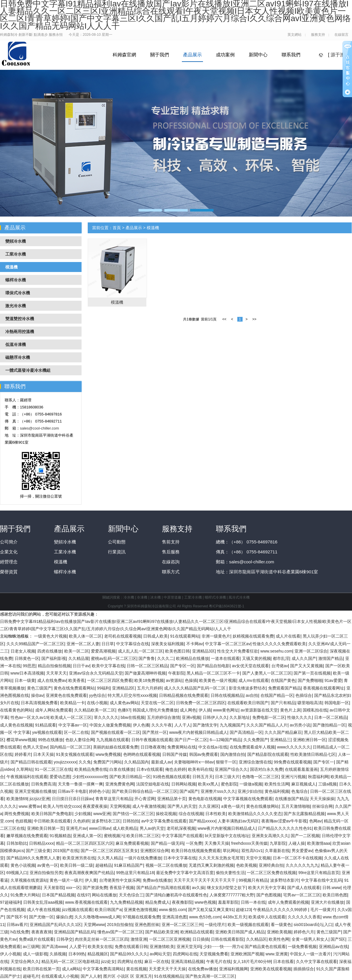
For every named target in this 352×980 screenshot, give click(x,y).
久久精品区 (256, 939)
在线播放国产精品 (291, 799)
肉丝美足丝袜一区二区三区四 (101, 939)
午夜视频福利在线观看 (27, 777)
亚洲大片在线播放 (327, 902)
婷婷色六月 (304, 932)
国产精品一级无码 (167, 843)
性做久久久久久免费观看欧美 (279, 644)
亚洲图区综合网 (155, 851)
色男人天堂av (35, 747)
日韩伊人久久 (215, 717)
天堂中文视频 (258, 858)
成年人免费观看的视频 (288, 902)
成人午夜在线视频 (43, 910)
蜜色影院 (229, 784)
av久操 (198, 888)
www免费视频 (108, 754)
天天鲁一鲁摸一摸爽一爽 (80, 784)
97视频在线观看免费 (141, 917)
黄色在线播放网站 (263, 806)
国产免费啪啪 (310, 680)
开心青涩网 (145, 799)
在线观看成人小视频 (60, 976)
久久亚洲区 (209, 806)
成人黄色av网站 (124, 703)
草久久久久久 (106, 717)
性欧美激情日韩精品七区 (313, 754)
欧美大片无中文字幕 (267, 888)
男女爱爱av (302, 851)
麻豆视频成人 (304, 784)
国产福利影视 (54, 658)
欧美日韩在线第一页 (41, 969)
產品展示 (192, 55)
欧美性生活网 (277, 784)
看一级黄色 (281, 925)
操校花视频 (166, 814)
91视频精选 (60, 836)
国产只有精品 (283, 703)
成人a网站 (71, 969)
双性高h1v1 (252, 851)
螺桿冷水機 (65, 572)
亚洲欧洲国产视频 (247, 954)
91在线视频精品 (169, 976)
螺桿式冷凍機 (215, 597)
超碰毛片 (31, 976)
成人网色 (188, 710)
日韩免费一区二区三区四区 (201, 703)
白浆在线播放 (122, 769)
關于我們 (160, 55)
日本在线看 (283, 962)
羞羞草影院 (228, 902)
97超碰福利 (11, 902)
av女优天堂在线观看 (251, 666)
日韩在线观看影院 (227, 939)
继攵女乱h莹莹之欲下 (226, 888)
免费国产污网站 (108, 762)
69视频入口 (17, 873)
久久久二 (165, 658)
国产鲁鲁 (147, 658)
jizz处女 (108, 962)
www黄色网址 (226, 710)
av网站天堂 (160, 954)
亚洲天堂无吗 (189, 947)
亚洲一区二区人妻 (83, 644)
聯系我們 (291, 55)
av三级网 (31, 947)
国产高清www (54, 947)
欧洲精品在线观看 (197, 932)
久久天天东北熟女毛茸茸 (221, 858)
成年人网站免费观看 (54, 710)
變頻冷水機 (65, 542)
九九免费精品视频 (126, 902)
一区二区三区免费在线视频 (271, 873)
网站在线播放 (104, 895)
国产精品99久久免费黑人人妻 (33, 858)
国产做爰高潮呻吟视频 (145, 673)
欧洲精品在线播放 (192, 658)
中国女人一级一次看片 (310, 954)
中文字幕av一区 (73, 725)
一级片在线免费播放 (143, 858)
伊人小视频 (10, 954)
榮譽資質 (9, 572)
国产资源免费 (95, 888)
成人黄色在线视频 (16, 725)
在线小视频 (97, 703)
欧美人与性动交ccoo (62, 806)
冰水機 (155, 597)
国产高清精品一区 (246, 732)
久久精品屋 (79, 658)
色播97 (124, 710)
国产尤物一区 (41, 917)
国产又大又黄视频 (307, 666)
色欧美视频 (246, 865)
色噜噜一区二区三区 (260, 777)
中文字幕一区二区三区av (228, 644)
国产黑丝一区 (155, 732)
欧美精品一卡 (72, 703)
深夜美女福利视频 (167, 644)
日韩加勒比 (17, 843)
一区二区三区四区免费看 (110, 680)
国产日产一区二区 (191, 740)
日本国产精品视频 (58, 895)
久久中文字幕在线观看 (317, 962)
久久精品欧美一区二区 (95, 710)
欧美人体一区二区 (85, 636)
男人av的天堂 (152, 828)
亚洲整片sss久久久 (218, 791)
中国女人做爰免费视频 (110, 725)
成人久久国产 (304, 658)
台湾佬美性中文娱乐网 (120, 880)
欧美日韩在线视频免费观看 (196, 851)
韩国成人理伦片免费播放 (155, 710)
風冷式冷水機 (239, 597)
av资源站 (174, 680)
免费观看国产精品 (285, 688)
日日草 (108, 644)
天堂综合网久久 (25, 962)
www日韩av (100, 828)
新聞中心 (258, 55)
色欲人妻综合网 (80, 740)
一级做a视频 (251, 784)
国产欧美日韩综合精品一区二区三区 (145, 791)
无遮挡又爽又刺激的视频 (211, 865)
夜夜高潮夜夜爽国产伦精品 (89, 873)
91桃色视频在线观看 (172, 777)
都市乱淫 (281, 658)
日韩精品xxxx (41, 843)
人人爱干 (77, 947)
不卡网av (195, 644)
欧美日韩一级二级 (77, 865)
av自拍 (252, 695)
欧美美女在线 (100, 947)
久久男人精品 (110, 858)
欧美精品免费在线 (91, 769)
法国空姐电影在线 (153, 784)
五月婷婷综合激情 (163, 717)
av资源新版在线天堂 (259, 710)
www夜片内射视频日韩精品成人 (198, 732)
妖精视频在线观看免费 (253, 636)
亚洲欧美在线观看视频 (271, 969)
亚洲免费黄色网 (120, 784)
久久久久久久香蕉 (304, 917)
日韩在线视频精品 (227, 695)
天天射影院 (54, 888)
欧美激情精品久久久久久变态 (255, 814)
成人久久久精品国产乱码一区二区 (195, 688)
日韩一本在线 (253, 902)
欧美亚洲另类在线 (79, 858)
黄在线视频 (136, 969)
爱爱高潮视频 (103, 651)
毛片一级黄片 (323, 910)
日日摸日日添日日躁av (73, 799)
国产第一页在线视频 (312, 673)
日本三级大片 (227, 777)
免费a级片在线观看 (36, 939)
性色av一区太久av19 (29, 717)
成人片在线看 (288, 636)
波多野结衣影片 (285, 880)
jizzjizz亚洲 (40, 799)
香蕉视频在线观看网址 (324, 688)
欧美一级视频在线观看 (248, 925)
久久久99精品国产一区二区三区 (35, 644)
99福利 (104, 688)
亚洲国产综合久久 (231, 769)
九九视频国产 (232, 725)
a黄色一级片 (233, 806)
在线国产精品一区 (277, 695)
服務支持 (177, 529)
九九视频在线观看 (113, 740)
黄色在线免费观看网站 (74, 688)
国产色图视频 (269, 895)
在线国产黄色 (283, 680)
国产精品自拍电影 (213, 666)
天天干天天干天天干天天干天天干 (205, 880)
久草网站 (24, 769)
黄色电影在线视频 (205, 799)
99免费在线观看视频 (292, 762)
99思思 (29, 666)
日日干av (81, 666)
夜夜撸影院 (182, 902)
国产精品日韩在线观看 (31, 762)
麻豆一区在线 (157, 962)
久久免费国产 (256, 740)
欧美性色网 (279, 939)
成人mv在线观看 (254, 680)
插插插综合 (304, 969)
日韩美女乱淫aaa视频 (43, 902)
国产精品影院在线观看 (268, 754)
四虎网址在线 (130, 962)
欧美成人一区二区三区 (71, 717)
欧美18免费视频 (149, 680)
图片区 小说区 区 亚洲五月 (128, 976)
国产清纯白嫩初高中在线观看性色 (176, 895)
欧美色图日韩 (177, 651)
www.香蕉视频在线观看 (86, 902)
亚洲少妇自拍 (250, 791)
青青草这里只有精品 (114, 799)
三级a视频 (328, 784)
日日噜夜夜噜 (153, 747)
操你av (37, 695)
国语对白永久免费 (266, 769)
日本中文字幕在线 (180, 858)
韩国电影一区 (337, 703)
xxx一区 (73, 888)
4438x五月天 (235, 917)
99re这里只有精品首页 (319, 873)
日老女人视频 (23, 651)
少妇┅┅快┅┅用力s (223, 947)
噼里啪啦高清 (310, 703)
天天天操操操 (322, 799)
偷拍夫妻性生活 (230, 873)
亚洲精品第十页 (172, 799)
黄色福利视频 (277, 791)
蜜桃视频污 (114, 836)
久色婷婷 (81, 821)
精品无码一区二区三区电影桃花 (70, 962)
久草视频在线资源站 (29, 880)
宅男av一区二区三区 (302, 895)
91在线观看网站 (185, 636)
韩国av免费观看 (204, 754)
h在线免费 (20, 932)
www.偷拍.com (172, 910)
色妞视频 (23, 821)
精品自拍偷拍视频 (54, 666)
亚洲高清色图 (175, 917)
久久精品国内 (136, 762)
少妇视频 (83, 814)
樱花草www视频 (21, 740)
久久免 (85, 762)
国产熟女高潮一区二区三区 (210, 976)
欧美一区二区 (77, 651)
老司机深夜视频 (181, 828)
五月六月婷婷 (149, 688)
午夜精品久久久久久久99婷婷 (281, 910)
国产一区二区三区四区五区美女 (109, 851)
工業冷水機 (65, 552)
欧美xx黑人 (208, 784)
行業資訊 (117, 552)
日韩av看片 (17, 925)
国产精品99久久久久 (129, 954)
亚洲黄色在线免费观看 (66, 695)
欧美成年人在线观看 (267, 917)
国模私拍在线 (315, 710)
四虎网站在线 (185, 954)
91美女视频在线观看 (75, 754)
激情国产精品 (331, 658)
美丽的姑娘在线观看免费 (116, 747)
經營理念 (9, 562)
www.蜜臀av (30, 806)
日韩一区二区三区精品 (147, 666)
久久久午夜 (162, 725)
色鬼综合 (299, 791)
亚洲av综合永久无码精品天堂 (96, 673)
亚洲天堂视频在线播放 (35, 791)
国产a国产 (189, 791)
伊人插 (205, 710)
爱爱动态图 (60, 777)
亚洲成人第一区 (87, 836)
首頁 (117, 228)
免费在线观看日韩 (131, 947)
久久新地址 (240, 717)
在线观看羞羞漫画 (301, 769)
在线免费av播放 (203, 969)
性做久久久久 (299, 717)
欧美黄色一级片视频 (218, 680)
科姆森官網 (124, 55)
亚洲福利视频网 (233, 969)
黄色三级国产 (39, 688)
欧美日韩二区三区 (143, 836)
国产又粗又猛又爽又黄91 (211, 910)
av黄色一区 (48, 865)
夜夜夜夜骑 (42, 932)
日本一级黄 (25, 680)
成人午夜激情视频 (149, 806)
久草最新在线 (277, 851)
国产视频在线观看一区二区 (116, 732)
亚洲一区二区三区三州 (182, 925)
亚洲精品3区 (204, 651)
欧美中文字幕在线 (108, 666)
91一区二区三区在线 (54, 769)
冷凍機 (142, 597)
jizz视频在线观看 (77, 910)
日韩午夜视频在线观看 (152, 740)
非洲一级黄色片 (216, 636)
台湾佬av (280, 666)
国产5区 (338, 939)
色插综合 (304, 695)
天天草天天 (56, 673)
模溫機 (153, 228)
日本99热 (77, 954)
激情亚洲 (139, 939)
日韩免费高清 (43, 784)
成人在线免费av (52, 680)
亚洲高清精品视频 (187, 962)
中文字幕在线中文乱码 (321, 880)
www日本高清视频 (27, 673)
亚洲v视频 (191, 717)
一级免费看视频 (302, 947)
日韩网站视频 (184, 784)
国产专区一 (324, 762)
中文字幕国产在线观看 (182, 836)
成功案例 (225, 55)
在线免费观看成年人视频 (252, 747)
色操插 (191, 680)
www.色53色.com (205, 917)
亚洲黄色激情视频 (140, 910)
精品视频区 (98, 954)
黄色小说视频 (23, 865)
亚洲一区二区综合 (311, 651)
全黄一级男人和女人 (310, 939)
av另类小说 (300, 725)
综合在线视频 (191, 814)
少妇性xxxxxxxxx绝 (90, 777)
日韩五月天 (203, 777)
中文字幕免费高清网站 (103, 969)
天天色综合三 (131, 895)
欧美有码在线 (200, 769)
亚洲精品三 (280, 740)
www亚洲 (102, 814)
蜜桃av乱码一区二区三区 (114, 658)
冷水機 (129, 597)
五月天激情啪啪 (296, 806)
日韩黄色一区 (27, 658)
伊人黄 (91, 880)
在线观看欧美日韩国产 (248, 703)
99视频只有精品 (253, 880)
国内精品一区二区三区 (70, 747)
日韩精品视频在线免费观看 (184, 695)
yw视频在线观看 (47, 732)
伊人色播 (141, 725)
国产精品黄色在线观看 (265, 947)
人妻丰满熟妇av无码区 (238, 821)
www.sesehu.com (276, 651)
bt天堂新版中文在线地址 (227, 836)
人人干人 (182, 725)
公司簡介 (9, 542)
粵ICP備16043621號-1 (226, 606)
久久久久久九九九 (302, 865)
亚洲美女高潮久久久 (270, 836)
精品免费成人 (158, 902)
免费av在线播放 (157, 880)
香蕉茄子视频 (122, 888)
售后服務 (171, 552)
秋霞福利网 (318, 777)
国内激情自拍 (233, 754)
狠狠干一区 (226, 762)
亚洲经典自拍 (271, 865)
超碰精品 (104, 865)
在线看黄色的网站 (16, 710)
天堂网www (94, 925)
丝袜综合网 (322, 806)
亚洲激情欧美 (162, 947)
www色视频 (205, 902)
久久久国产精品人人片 (267, 725)
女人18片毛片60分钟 (252, 962)
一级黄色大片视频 (50, 636)
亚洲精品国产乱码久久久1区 (55, 925)
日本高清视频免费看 (39, 703)
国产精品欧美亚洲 (162, 932)
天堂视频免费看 (214, 954)
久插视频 (58, 954)
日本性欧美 (216, 814)
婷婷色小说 (99, 791)
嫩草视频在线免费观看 (27, 836)
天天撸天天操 (217, 843)
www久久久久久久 (294, 747)
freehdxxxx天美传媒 (249, 843)
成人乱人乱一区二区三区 (141, 651)
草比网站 (231, 851)
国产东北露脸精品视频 (304, 814)
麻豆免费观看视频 (132, 843)
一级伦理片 (215, 925)
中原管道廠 (172, 597)
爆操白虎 (64, 917)
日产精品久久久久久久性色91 (285, 828)
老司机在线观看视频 (123, 636)
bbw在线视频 (133, 717)
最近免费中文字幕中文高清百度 (185, 873)
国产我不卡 (17, 917)
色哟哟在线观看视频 (142, 754)
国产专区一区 (182, 666)
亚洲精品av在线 (333, 947)
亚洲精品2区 (123, 688)
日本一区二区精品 (331, 717)
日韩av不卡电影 (72, 791)
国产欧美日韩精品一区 (130, 777)
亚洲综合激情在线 (255, 762)
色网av (315, 821)
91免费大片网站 (25, 895)
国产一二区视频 (305, 836)
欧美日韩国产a (108, 910)
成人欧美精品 (125, 828)
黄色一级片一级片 (66, 880)
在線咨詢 (171, 562)
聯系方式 (171, 572)
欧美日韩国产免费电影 (52, 814)
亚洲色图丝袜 (147, 925)
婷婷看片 (23, 754)
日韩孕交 (65, 939)
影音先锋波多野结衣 (247, 688)
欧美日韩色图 (335, 895)
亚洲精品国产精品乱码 (75, 932)
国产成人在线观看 (304, 888)
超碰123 (243, 910)
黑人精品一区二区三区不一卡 (213, 673)
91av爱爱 (333, 680)
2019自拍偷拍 (120, 925)
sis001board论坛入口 (313, 925)
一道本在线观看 (225, 658)
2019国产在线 (66, 851)
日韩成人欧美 (155, 636)
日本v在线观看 (150, 769)
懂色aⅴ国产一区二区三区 (120, 932)
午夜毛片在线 (219, 962)
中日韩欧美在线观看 (52, 821)
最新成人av (161, 762)
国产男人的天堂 (182, 806)
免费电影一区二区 (269, 717)
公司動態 (117, 542)
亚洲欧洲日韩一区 (309, 740)
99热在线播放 (50, 740)
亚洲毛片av (76, 828)
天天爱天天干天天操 (167, 969)
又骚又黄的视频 (256, 658)
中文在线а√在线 (213, 747)
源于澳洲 (340, 55)
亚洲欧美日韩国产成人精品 (240, 932)
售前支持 (171, 542)
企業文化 (9, 552)
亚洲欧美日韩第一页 (45, 828)
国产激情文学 (205, 725)
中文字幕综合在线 (133, 644)
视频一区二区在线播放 (166, 865)
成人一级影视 (35, 954)
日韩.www (331, 888)
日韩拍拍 (131, 821)
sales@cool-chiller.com (39, 428)
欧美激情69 (17, 799)
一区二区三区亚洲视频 (170, 939)
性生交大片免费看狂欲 (238, 651)
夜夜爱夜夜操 (95, 806)
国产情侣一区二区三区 (133, 814)
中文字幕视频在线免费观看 (248, 799)
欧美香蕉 (77, 680)
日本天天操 (43, 754)
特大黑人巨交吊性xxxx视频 (132, 695)
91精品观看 (46, 725)
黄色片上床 (290, 710)
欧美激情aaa (319, 843)
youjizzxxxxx (65, 762)
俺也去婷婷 (175, 769)
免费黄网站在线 (182, 747)
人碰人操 (297, 843)
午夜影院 (176, 673)
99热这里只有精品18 (135, 873)
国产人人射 (91, 976)
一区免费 (194, 843)
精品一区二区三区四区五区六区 (85, 843)
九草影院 (278, 843)
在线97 (83, 895)
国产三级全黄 (38, 851)
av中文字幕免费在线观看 (164, 821)
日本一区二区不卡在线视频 (297, 858)
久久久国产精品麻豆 (283, 732)
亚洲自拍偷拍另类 (46, 873)
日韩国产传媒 (175, 754)
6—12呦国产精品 (225, 740)
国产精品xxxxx (202, 821)
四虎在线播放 (50, 651)
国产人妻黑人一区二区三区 (267, 673)
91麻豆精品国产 (128, 865)
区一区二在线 (76, 732)
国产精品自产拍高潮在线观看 (163, 888)
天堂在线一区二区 (157, 703)
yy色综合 (97, 695)
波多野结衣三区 (106, 821)
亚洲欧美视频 (279, 932)
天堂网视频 (120, 806)
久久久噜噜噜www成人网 (97, 917)
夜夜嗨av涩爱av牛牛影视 (284, 821)
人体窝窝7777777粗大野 (232, 895)
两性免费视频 (17, 814)
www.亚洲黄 (276, 954)
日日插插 (201, 939)
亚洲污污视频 (293, 777)
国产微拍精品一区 (329, 725)
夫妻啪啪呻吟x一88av (194, 762)
